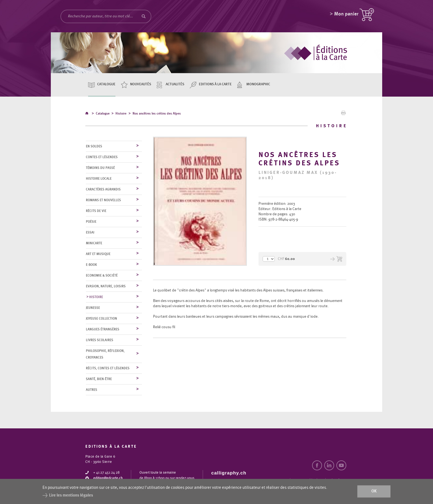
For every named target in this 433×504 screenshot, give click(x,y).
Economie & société (102, 276)
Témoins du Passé (100, 168)
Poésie (91, 222)
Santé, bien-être (99, 379)
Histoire (121, 114)
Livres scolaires (100, 340)
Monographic (258, 84)
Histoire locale (99, 179)
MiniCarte (94, 243)
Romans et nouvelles (103, 200)
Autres (92, 390)
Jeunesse (93, 308)
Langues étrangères (103, 330)
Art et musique (98, 254)
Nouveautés (141, 84)
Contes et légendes (102, 157)
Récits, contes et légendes (108, 368)
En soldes (94, 147)
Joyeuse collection (101, 319)
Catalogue (106, 84)
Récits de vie (96, 211)
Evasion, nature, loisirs (106, 287)
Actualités (175, 84)
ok (374, 491)
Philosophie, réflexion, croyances (105, 354)
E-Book (91, 265)
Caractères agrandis (103, 190)
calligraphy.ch (229, 473)
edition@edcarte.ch (108, 478)
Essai (90, 233)
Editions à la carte (215, 84)
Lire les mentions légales (71, 495)
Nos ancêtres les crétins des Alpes (157, 114)
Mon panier (346, 15)
